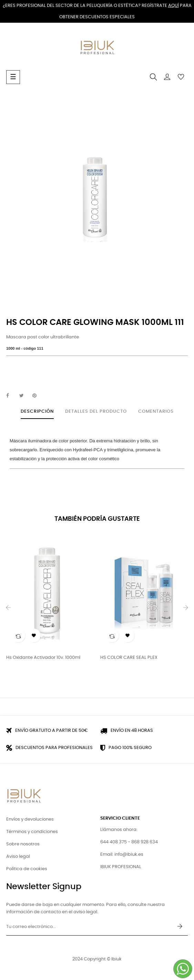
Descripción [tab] (37, 412)
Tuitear (24, 396)
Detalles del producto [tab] (96, 412)
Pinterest (38, 396)
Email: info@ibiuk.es (122, 855)
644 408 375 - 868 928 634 (129, 842)
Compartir (11, 396)
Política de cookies (27, 869)
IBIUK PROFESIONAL (121, 867)
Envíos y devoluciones (30, 819)
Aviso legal (18, 857)
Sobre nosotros (23, 844)
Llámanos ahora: (119, 830)
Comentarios (156, 412)
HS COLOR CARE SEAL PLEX (129, 658)
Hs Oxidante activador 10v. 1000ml (43, 658)
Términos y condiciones (32, 832)
